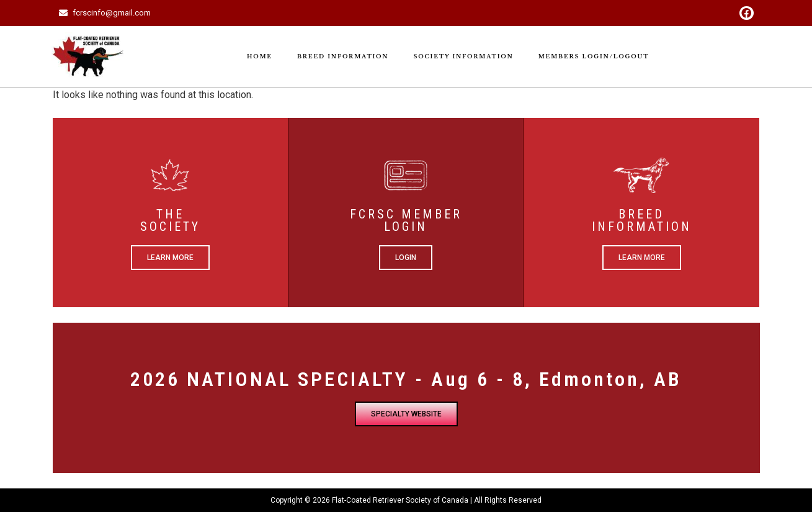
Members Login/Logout (594, 56)
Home (260, 56)
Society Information (463, 56)
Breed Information (343, 56)
